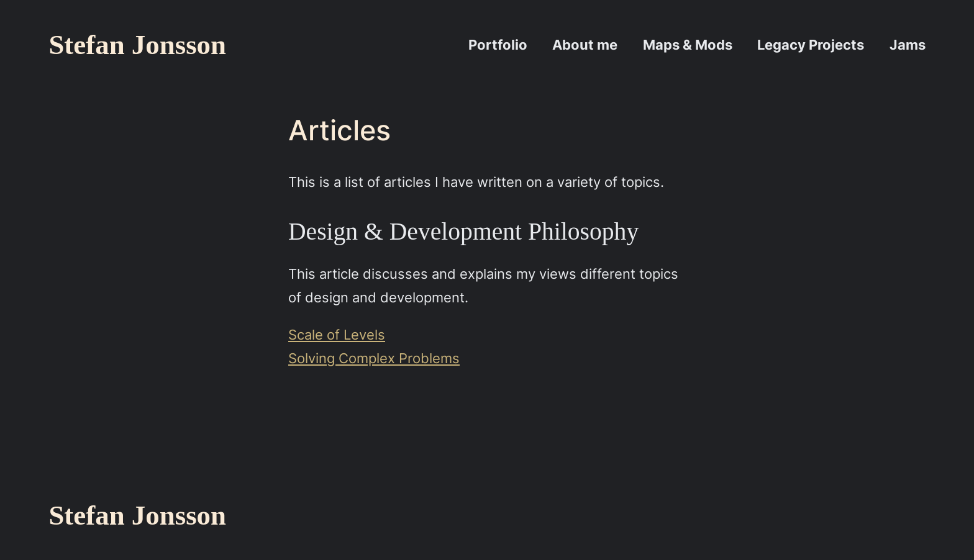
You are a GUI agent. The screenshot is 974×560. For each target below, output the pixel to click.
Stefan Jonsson (137, 45)
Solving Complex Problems (374, 358)
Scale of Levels (337, 334)
